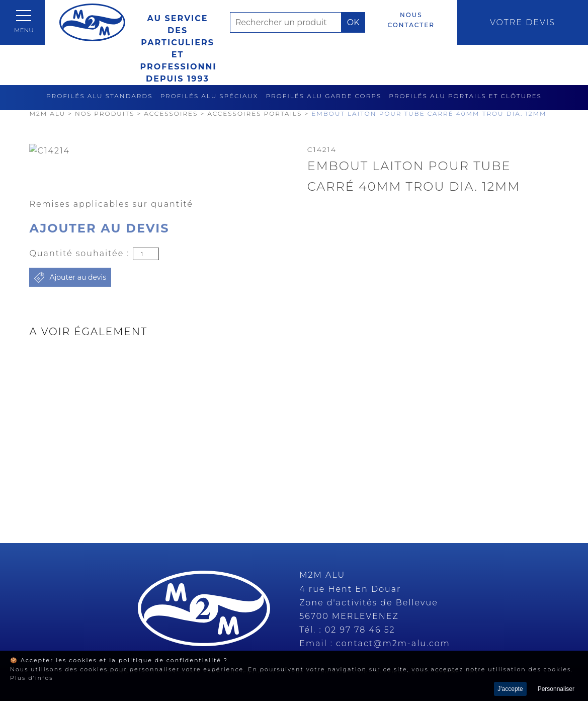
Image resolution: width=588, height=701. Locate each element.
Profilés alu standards (100, 96)
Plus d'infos (32, 678)
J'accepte (510, 689)
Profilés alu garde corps (324, 96)
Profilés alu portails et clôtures (465, 96)
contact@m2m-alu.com (393, 643)
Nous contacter (411, 20)
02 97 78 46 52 (360, 630)
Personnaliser (556, 689)
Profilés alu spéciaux (209, 96)
